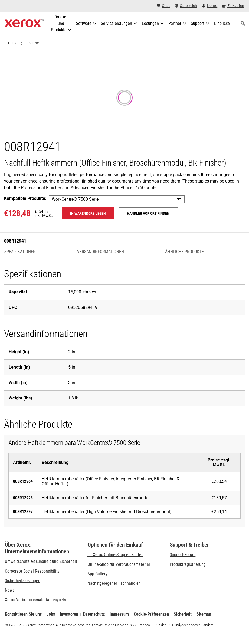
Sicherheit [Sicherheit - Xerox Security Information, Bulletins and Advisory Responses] (183, 614)
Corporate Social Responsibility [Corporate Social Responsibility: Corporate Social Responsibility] (32, 571)
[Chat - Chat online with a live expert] (163, 6)
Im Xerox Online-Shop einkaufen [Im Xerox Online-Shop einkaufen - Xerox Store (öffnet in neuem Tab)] (115, 555)
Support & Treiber (189, 545)
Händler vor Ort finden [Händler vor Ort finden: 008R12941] (148, 213)
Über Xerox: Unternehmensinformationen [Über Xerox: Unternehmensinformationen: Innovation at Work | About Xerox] (37, 548)
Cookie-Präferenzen (151, 614)
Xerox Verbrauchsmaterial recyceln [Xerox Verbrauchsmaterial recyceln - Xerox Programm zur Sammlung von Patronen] (35, 600)
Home (13, 43)
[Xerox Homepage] (24, 24)
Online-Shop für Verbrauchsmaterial (119, 564)
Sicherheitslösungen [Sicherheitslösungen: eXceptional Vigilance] (23, 581)
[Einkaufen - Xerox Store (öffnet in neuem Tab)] (233, 6)
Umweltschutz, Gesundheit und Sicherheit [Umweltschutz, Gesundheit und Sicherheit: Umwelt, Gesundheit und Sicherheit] (41, 561)
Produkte (32, 43)
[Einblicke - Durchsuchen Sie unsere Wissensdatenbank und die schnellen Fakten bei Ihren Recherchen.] (222, 24)
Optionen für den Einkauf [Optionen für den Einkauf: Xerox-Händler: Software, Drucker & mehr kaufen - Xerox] (115, 545)
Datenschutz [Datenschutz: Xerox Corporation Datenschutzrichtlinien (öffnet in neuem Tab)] (94, 614)
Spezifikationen (20, 252)
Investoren (69, 614)
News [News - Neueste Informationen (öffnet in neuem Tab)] (10, 590)
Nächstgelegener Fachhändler (114, 583)
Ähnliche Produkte (184, 252)
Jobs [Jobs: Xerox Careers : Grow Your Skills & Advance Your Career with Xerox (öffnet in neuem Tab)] (51, 614)
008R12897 (23, 512)
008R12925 (23, 498)
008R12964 (23, 481)
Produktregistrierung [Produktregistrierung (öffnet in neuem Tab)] (188, 564)
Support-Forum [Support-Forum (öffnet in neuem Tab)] (183, 555)
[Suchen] (243, 24)
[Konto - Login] (210, 6)
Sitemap (204, 614)
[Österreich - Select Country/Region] (186, 6)
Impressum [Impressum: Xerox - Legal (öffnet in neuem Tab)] (119, 614)
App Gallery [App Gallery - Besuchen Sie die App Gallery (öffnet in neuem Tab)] (97, 574)
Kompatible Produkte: (25, 198)
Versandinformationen (101, 252)
